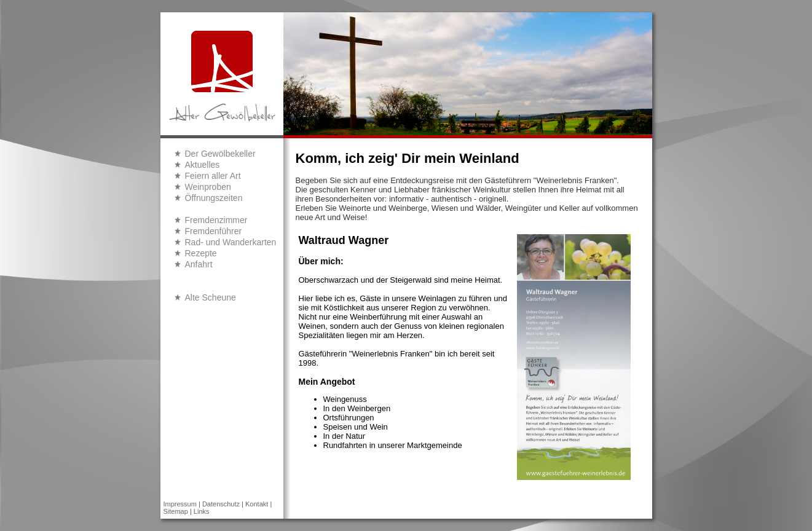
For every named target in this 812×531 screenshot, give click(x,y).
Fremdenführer (214, 231)
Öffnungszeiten (214, 198)
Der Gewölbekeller (220, 154)
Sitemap (176, 511)
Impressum (180, 504)
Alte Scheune (211, 297)
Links (202, 511)
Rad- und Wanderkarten (231, 242)
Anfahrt (199, 264)
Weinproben (208, 187)
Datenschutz (221, 504)
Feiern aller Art (213, 176)
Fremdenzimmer (216, 220)
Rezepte (201, 253)
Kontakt (257, 504)
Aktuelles (203, 165)
